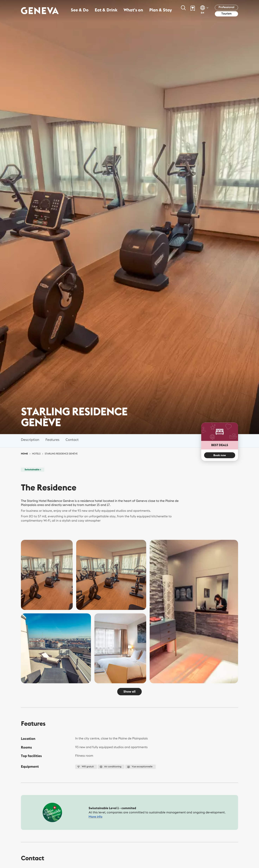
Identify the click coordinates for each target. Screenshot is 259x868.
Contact (72, 440)
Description (30, 440)
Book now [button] (220, 455)
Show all (129, 692)
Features (52, 440)
